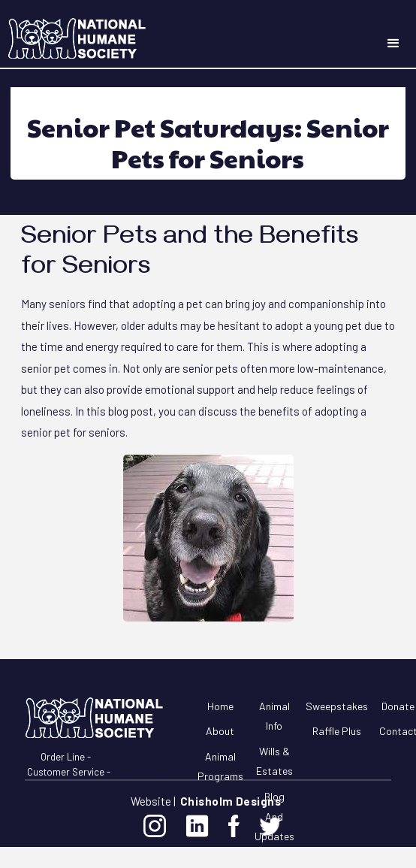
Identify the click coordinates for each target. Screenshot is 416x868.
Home (220, 706)
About (220, 731)
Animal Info (274, 716)
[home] (74, 38)
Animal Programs (220, 767)
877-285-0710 (142, 772)
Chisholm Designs (231, 801)
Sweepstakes (337, 706)
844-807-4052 (126, 757)
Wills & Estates (274, 761)
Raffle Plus (337, 731)
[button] (393, 44)
